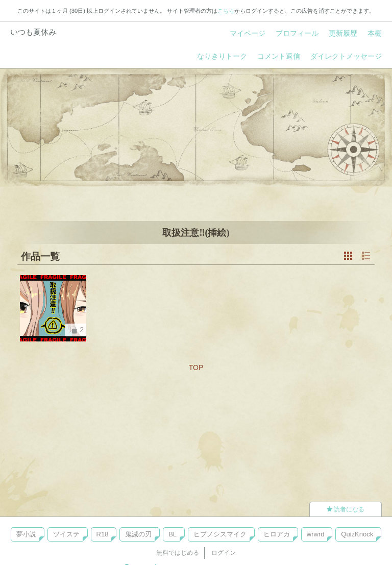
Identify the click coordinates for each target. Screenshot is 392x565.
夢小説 (26, 534)
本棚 (375, 33)
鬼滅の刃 (138, 534)
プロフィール (297, 33)
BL (173, 534)
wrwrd (316, 534)
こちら (226, 11)
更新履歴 (343, 33)
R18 (103, 534)
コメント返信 (279, 56)
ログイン (224, 553)
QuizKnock (357, 534)
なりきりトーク (222, 56)
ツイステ (66, 534)
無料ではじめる (178, 553)
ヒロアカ (277, 534)
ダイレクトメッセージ (346, 56)
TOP (196, 367)
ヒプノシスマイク (220, 534)
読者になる (346, 509)
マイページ (248, 33)
